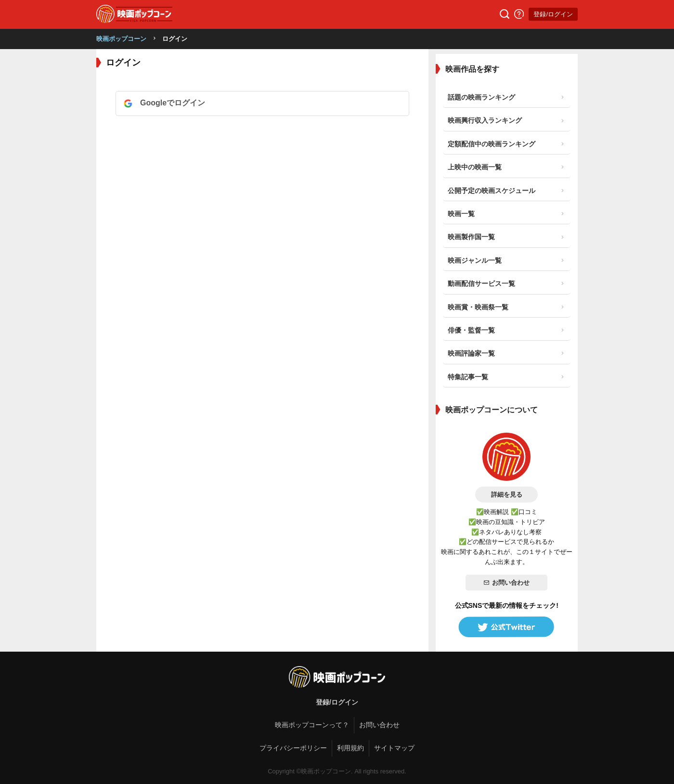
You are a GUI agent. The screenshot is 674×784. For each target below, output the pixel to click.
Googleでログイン (173, 103)
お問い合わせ (506, 583)
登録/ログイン (553, 14)
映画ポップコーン (121, 39)
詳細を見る (507, 495)
